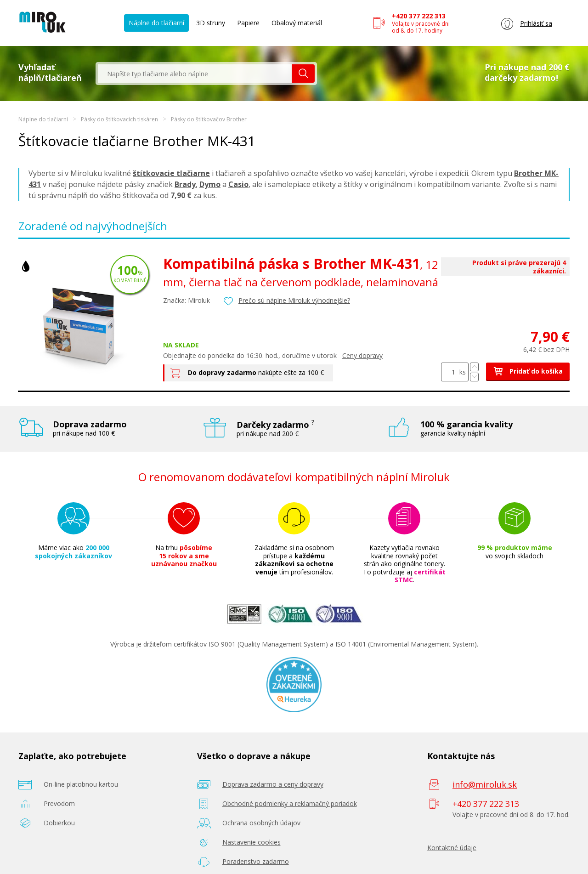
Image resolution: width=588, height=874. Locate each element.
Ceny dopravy (362, 355)
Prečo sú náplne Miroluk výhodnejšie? (294, 300)
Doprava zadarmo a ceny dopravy (273, 784)
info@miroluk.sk (485, 784)
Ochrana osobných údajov (261, 823)
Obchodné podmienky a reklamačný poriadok (290, 803)
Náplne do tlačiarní (156, 23)
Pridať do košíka (528, 371)
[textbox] (195, 74)
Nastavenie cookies (252, 842)
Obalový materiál (297, 23)
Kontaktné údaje (452, 848)
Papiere (248, 23)
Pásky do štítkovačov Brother (209, 119)
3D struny (211, 23)
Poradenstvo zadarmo (256, 861)
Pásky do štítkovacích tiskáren (119, 119)
